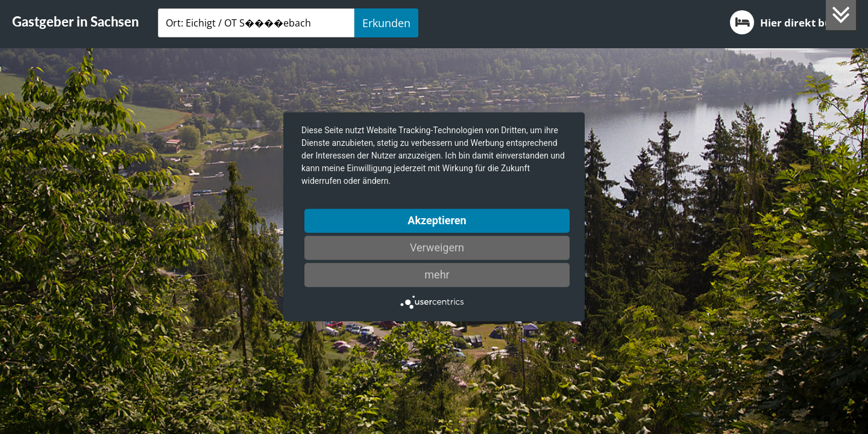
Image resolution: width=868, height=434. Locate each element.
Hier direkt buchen (793, 22)
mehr (437, 275)
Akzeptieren (437, 220)
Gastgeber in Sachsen (75, 21)
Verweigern (437, 247)
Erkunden (386, 23)
